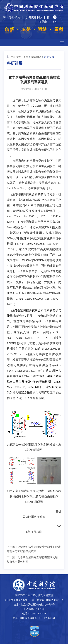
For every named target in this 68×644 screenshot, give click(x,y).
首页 (26, 57)
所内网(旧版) (34, 17)
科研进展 (49, 57)
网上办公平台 (11, 17)
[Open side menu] (62, 43)
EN (55, 22)
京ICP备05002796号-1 (17, 600)
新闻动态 (36, 57)
